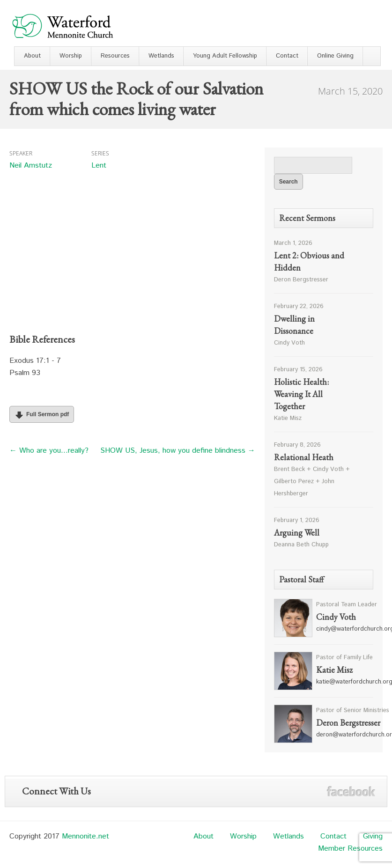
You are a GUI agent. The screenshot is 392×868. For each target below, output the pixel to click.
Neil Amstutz (31, 166)
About (32, 56)
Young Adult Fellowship (225, 56)
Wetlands (161, 56)
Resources (115, 56)
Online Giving (335, 56)
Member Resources (350, 849)
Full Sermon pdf (41, 415)
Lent (99, 166)
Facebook (351, 791)
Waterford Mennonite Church (63, 26)
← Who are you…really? (49, 451)
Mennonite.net (85, 836)
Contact (287, 56)
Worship (71, 56)
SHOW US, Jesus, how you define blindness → (178, 451)
